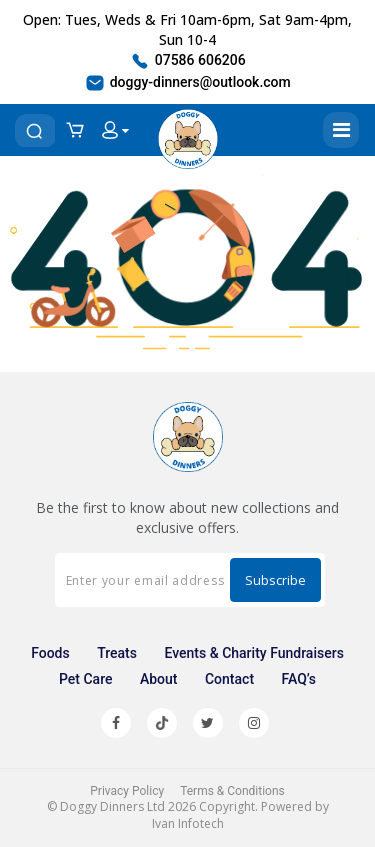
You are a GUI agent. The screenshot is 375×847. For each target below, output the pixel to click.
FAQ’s (299, 679)
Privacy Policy (127, 791)
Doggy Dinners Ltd (112, 806)
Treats (117, 653)
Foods (50, 653)
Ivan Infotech (188, 823)
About (159, 679)
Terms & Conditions (232, 791)
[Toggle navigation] (341, 130)
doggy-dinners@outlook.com (187, 83)
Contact (229, 679)
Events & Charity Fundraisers (253, 653)
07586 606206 (187, 61)
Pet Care (86, 679)
